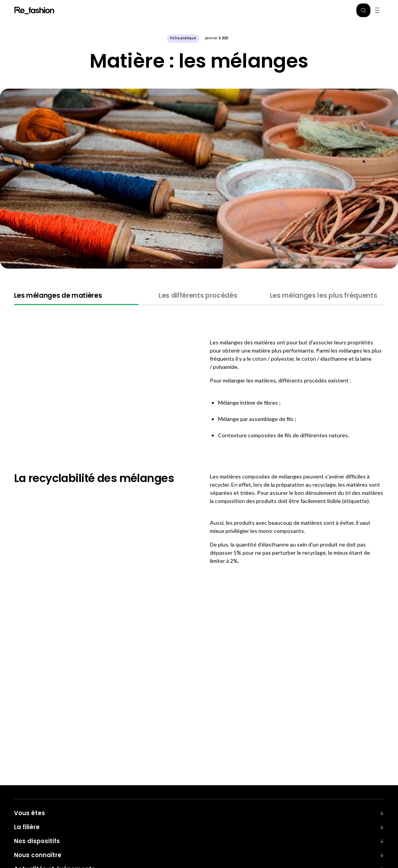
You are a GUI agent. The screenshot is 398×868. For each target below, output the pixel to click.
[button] (363, 10)
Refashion (35, 10)
